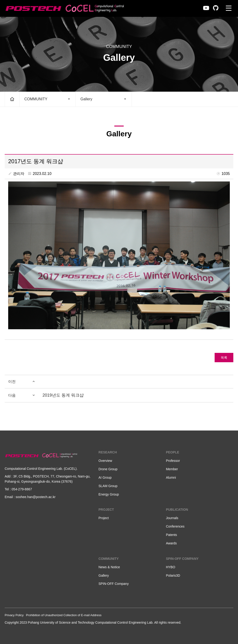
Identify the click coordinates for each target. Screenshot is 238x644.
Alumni (171, 478)
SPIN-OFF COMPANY (182, 559)
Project (104, 518)
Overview (105, 461)
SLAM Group (108, 486)
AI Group (105, 478)
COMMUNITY (48, 99)
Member (172, 469)
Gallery (104, 99)
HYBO (171, 567)
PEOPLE (173, 452)
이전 (22, 382)
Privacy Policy (14, 615)
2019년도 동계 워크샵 (63, 395)
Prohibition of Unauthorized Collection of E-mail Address (64, 615)
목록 (224, 358)
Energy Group (109, 494)
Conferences (175, 526)
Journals (172, 518)
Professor (173, 461)
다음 (22, 395)
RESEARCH (108, 452)
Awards (171, 543)
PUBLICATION (177, 510)
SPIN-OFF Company (114, 584)
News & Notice (109, 567)
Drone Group (108, 469)
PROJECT (106, 510)
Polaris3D (173, 575)
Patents (171, 535)
